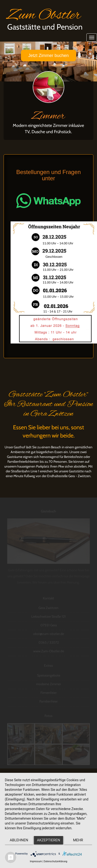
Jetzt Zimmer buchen (48, 56)
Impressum (36, 861)
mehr (78, 840)
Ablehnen (19, 840)
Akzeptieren (48, 840)
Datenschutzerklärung (55, 861)
